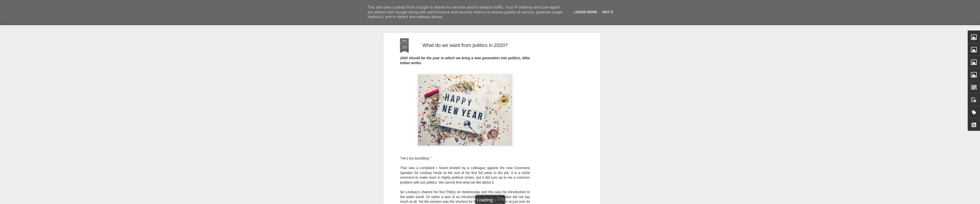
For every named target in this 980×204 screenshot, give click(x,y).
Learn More (586, 12)
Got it (608, 12)
